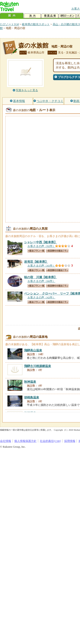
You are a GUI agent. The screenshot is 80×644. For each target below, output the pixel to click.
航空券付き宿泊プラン (57, 251)
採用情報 (70, 441)
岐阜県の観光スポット (36, 24)
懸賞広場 (50, 16)
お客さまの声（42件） (41, 297)
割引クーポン (67, 16)
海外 (32, 16)
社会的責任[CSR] (50, 441)
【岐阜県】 (41, 242)
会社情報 (6, 441)
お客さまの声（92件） (41, 246)
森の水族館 (33, 45)
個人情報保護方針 (25, 441)
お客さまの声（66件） (41, 281)
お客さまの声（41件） (41, 266)
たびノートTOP (9, 24)
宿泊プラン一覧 (36, 251)
